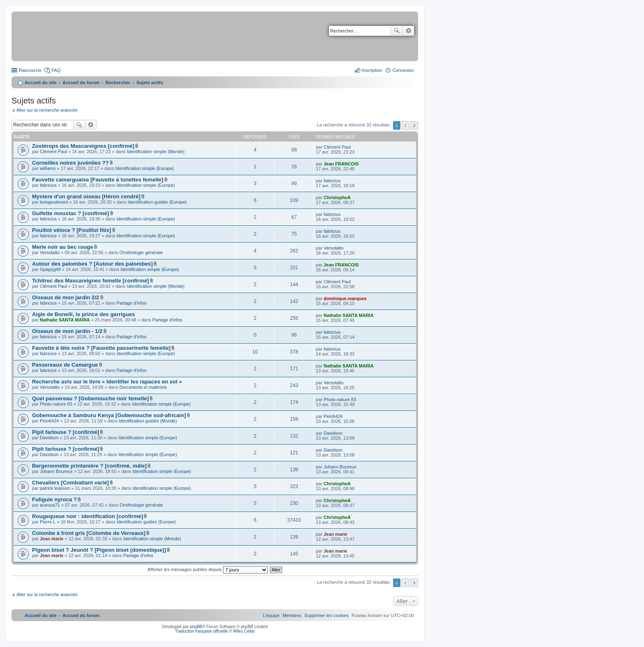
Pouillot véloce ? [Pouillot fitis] (72, 230)
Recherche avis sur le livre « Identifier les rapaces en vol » (107, 382)
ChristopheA (337, 197)
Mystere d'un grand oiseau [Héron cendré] (86, 196)
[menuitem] (327, 615)
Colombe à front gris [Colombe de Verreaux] (89, 533)
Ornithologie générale (141, 252)
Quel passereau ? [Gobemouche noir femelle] (90, 398)
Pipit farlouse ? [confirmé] (66, 432)
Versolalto (50, 252)
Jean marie (52, 539)
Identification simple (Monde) (156, 151)
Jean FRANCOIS (341, 164)
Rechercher (397, 31)
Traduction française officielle (201, 631)
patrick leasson (55, 488)
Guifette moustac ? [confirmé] (71, 213)
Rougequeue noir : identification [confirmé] (87, 516)
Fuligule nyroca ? (54, 499)
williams (48, 168)
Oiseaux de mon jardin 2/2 (66, 297)
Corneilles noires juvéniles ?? (70, 163)
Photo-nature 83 (56, 404)
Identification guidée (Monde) (148, 421)
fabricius (48, 185)
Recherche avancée (408, 31)
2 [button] (405, 125)
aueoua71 (50, 505)
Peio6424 (49, 421)
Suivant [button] (414, 125)
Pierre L (48, 522)
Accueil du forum (81, 83)
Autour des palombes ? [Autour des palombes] (92, 264)
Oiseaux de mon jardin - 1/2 (67, 331)
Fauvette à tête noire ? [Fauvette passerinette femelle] (101, 348)
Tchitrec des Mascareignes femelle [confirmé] (91, 281)
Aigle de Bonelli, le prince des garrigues (84, 314)
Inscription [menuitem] (372, 70)
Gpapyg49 (50, 269)
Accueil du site (41, 83)
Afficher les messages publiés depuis (208, 569)
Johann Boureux (56, 471)
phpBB (196, 627)
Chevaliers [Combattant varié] (70, 483)
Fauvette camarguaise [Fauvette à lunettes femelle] (98, 180)
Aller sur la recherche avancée (47, 110)
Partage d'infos (132, 303)
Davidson (49, 438)
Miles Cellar (244, 631)
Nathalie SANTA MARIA (65, 320)
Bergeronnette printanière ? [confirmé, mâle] (89, 466)
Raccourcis (30, 70)
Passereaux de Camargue (65, 365)
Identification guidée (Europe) (157, 202)
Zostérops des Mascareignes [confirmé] (83, 146)
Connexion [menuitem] (403, 70)
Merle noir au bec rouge (63, 247)
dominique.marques (345, 298)
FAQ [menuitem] (56, 70)
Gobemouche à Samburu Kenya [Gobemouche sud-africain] (109, 415)
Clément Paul (53, 151)
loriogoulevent (54, 202)
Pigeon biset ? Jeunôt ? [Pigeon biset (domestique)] (99, 550)
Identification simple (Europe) (145, 168)
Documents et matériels (143, 387)
